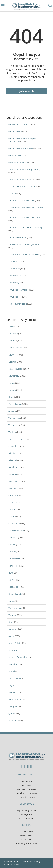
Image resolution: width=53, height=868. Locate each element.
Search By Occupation (26, 793)
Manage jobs (27, 814)
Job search (26, 91)
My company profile (27, 810)
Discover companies (27, 789)
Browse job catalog (27, 797)
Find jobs (26, 785)
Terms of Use (27, 832)
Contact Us (27, 840)
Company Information (27, 843)
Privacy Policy (26, 836)
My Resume (27, 781)
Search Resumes (26, 818)
